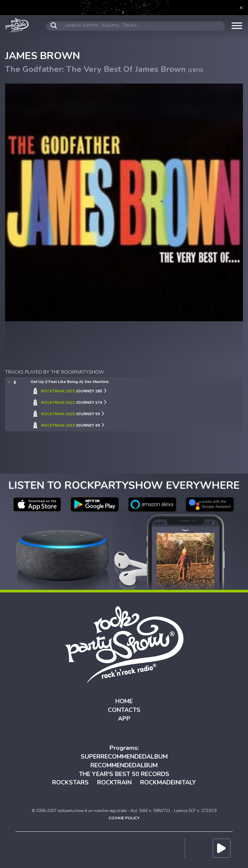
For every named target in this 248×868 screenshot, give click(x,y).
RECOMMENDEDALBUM (124, 765)
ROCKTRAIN (114, 782)
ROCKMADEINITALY (168, 782)
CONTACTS (124, 710)
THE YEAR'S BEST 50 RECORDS (124, 774)
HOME (124, 701)
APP (124, 719)
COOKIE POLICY (124, 818)
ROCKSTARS (70, 782)
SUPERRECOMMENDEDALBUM (124, 757)
